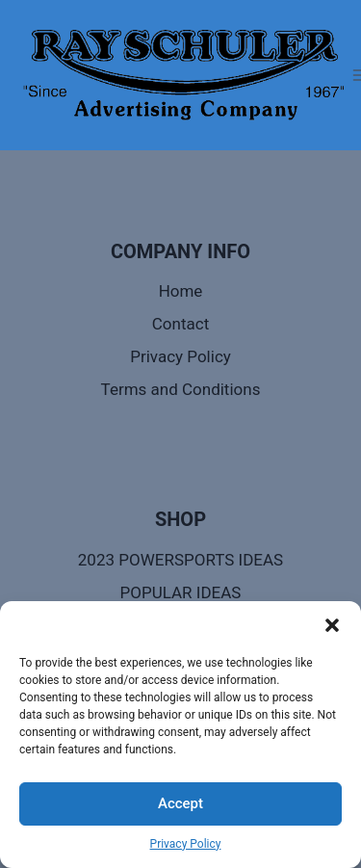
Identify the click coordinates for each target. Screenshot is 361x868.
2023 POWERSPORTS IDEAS (180, 560)
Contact (180, 324)
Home (181, 291)
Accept (180, 803)
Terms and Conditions (181, 389)
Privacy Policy (186, 844)
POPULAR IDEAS (181, 592)
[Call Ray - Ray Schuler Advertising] (183, 75)
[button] (332, 625)
